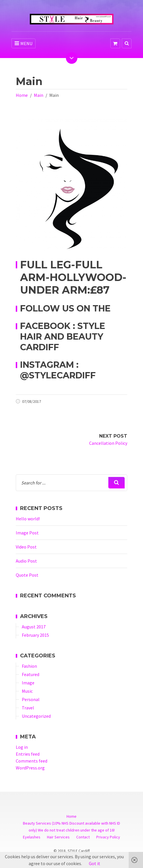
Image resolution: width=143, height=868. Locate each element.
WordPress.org (30, 768)
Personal (31, 699)
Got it (95, 863)
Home (22, 95)
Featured (31, 674)
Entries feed (28, 754)
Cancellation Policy (108, 443)
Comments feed (32, 761)
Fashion (29, 666)
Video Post (26, 547)
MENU (23, 43)
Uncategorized (36, 716)
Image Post (27, 533)
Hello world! (28, 519)
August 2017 (34, 627)
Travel (28, 708)
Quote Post (27, 575)
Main (39, 95)
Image (28, 683)
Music (27, 691)
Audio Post (26, 561)
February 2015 (35, 635)
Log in (22, 747)
